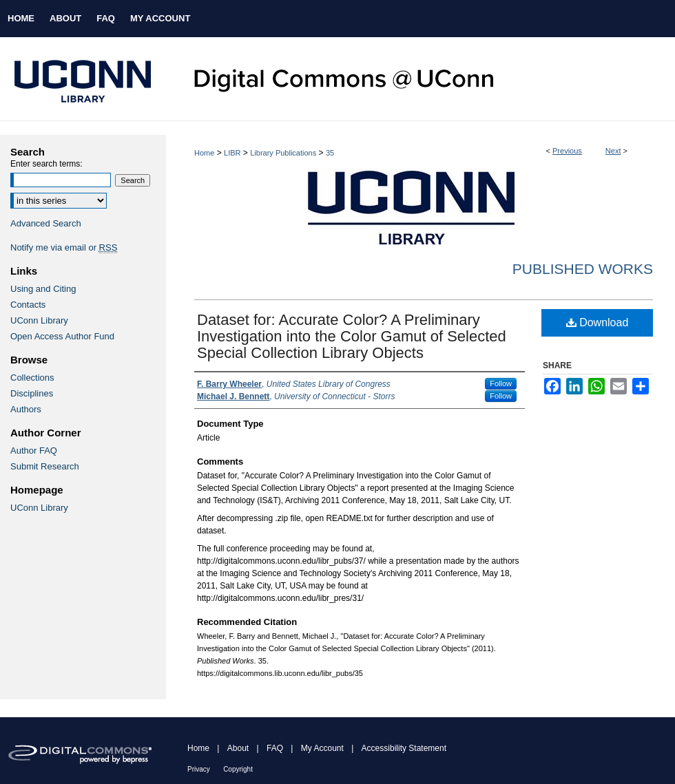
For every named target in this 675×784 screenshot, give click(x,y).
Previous (567, 151)
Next (613, 151)
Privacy (199, 769)
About (238, 748)
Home (204, 153)
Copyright (238, 769)
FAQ (275, 748)
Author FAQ (34, 451)
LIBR (232, 153)
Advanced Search (46, 223)
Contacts (28, 305)
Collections (32, 378)
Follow (501, 383)
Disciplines (32, 393)
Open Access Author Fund (62, 336)
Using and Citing (43, 289)
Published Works (583, 269)
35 (330, 153)
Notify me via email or (64, 247)
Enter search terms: (46, 164)
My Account (322, 748)
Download (598, 322)
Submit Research (45, 466)
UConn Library (39, 320)
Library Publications (283, 153)
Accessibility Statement (404, 748)
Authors (26, 409)
